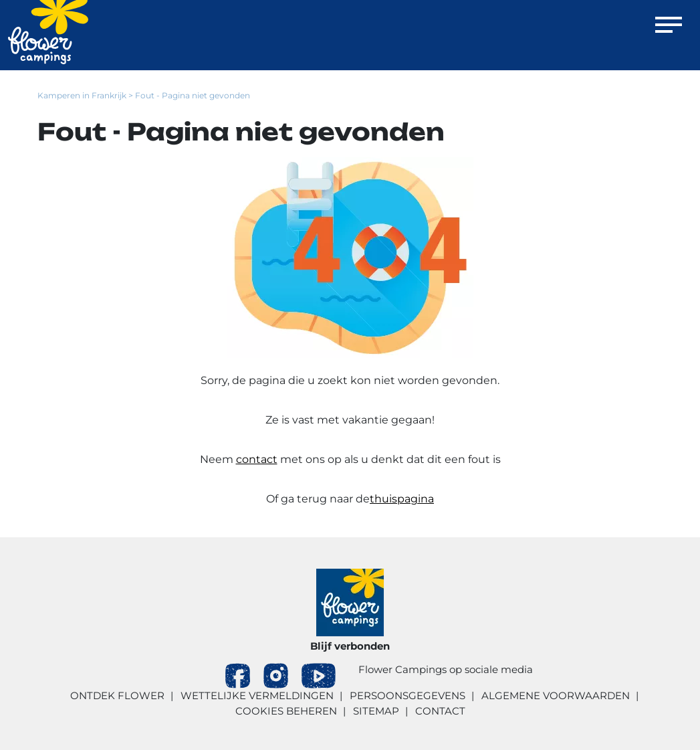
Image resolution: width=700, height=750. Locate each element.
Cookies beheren (286, 711)
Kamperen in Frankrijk (82, 95)
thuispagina (402, 499)
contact (257, 459)
